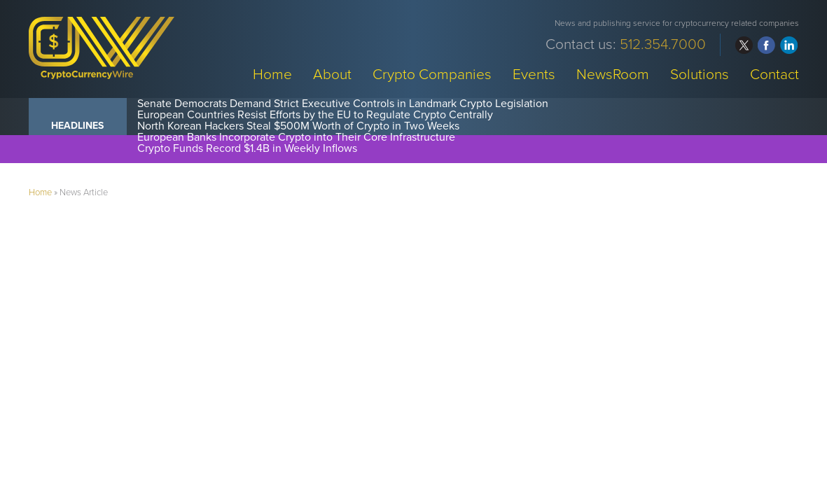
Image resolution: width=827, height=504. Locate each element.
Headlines (77, 126)
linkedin (789, 45)
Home (272, 74)
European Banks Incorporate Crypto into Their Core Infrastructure (296, 137)
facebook (766, 45)
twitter (744, 45)
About (332, 74)
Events (534, 74)
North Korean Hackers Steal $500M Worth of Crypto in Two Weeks (298, 126)
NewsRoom (613, 74)
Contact (774, 74)
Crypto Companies (432, 74)
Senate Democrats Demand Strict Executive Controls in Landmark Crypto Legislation (343, 104)
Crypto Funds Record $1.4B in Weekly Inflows (247, 148)
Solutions (700, 74)
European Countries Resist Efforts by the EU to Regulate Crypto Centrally (315, 115)
